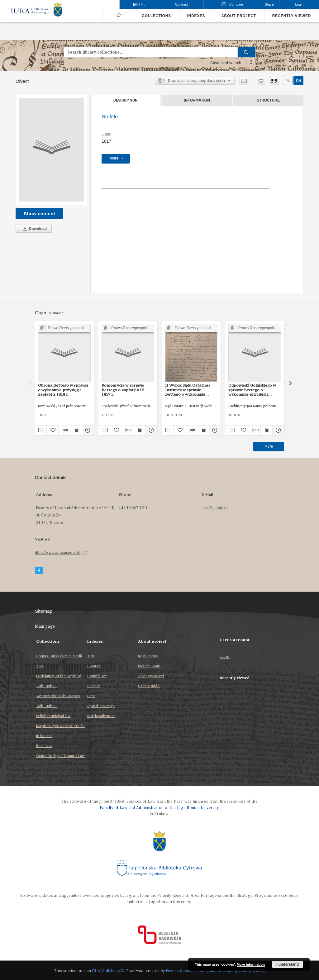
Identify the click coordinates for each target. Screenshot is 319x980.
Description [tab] (125, 100)
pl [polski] (143, 4)
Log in (225, 657)
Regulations (148, 656)
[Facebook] (39, 571)
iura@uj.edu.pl (215, 508)
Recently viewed (292, 16)
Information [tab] (197, 100)
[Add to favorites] (261, 81)
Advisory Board (151, 676)
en (298, 81)
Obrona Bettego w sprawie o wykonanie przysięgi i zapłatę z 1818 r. (63, 390)
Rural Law (44, 746)
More (269, 446)
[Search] (247, 52)
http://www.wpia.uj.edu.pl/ (61, 552)
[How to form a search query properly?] (251, 63)
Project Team (149, 666)
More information (251, 964)
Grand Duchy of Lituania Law (60, 756)
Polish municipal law (53, 716)
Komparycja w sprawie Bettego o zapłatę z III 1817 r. (123, 390)
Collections (156, 16)
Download (34, 229)
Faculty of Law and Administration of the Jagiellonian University (159, 808)
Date (91, 696)
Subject (94, 686)
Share (269, 4)
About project (239, 16)
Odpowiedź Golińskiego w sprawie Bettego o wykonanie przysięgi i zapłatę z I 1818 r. (252, 390)
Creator (94, 666)
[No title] (51, 150)
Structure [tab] (268, 100)
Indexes (196, 16)
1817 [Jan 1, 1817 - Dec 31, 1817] (106, 141)
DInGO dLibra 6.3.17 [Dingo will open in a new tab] (110, 970)
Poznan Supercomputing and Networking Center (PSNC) (216, 970)
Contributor (97, 676)
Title (91, 656)
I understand (288, 964)
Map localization (101, 716)
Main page (45, 626)
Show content (39, 214)
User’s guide (149, 686)
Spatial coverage (101, 706)
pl (288, 81)
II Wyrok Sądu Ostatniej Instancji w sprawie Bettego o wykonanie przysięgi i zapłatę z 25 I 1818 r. (188, 390)
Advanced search (226, 63)
